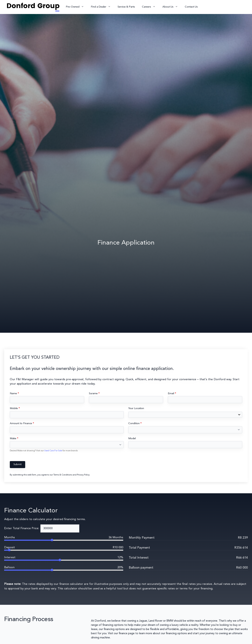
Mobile (15, 408)
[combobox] (185, 415)
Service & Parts (126, 7)
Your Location (136, 408)
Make (14, 439)
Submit (17, 464)
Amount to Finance (22, 424)
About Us (172, 7)
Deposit (10, 547)
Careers (150, 7)
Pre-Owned (77, 7)
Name (14, 394)
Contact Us (191, 7)
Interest (10, 557)
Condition (135, 424)
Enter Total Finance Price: (22, 528)
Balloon (9, 567)
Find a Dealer (102, 7)
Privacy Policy (83, 475)
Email (172, 394)
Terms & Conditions (63, 475)
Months (10, 537)
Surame (94, 394)
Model (132, 439)
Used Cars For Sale (53, 451)
